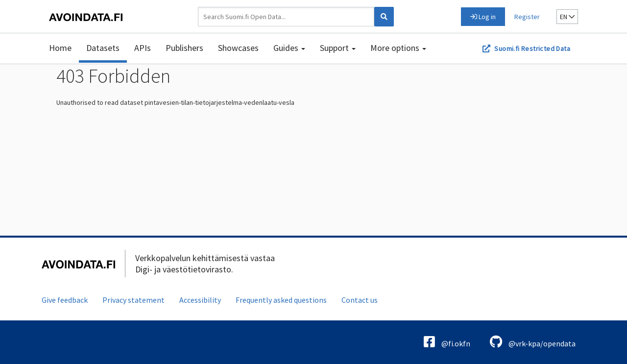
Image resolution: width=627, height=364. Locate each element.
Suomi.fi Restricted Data (532, 49)
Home (60, 48)
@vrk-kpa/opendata (533, 342)
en (567, 17)
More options (398, 48)
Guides (289, 48)
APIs (143, 48)
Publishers (184, 48)
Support (338, 48)
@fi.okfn (447, 342)
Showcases (238, 48)
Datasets (103, 48)
